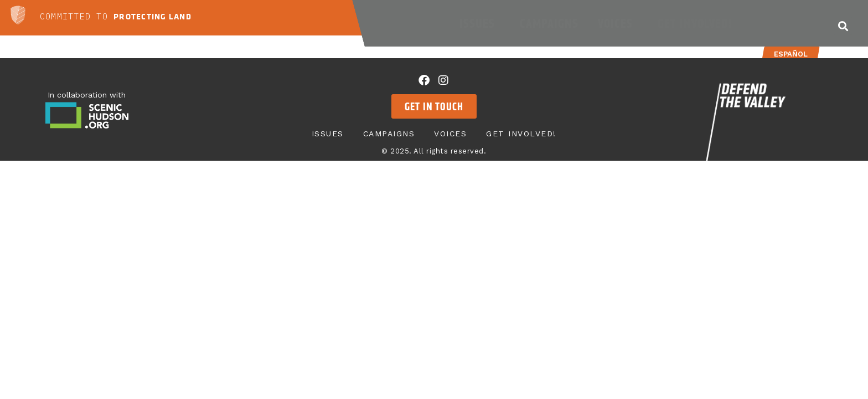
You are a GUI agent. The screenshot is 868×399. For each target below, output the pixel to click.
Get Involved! (697, 23)
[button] (843, 26)
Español (790, 54)
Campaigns (549, 23)
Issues (480, 23)
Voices (618, 23)
